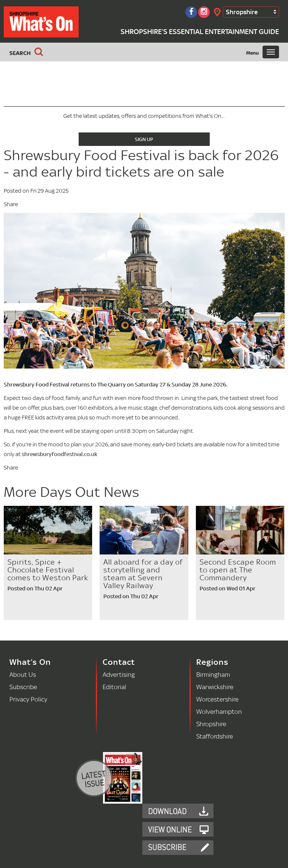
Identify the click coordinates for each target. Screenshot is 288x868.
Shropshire (242, 12)
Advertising (119, 674)
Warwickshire (215, 687)
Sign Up (144, 139)
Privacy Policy (28, 699)
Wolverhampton (219, 711)
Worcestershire (217, 699)
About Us (23, 674)
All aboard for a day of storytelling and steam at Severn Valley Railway (143, 574)
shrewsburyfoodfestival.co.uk (60, 454)
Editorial (114, 687)
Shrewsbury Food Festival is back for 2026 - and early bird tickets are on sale (141, 163)
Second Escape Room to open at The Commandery (238, 570)
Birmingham (213, 674)
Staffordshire (215, 736)
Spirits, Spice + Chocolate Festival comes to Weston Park (48, 570)
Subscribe (23, 687)
